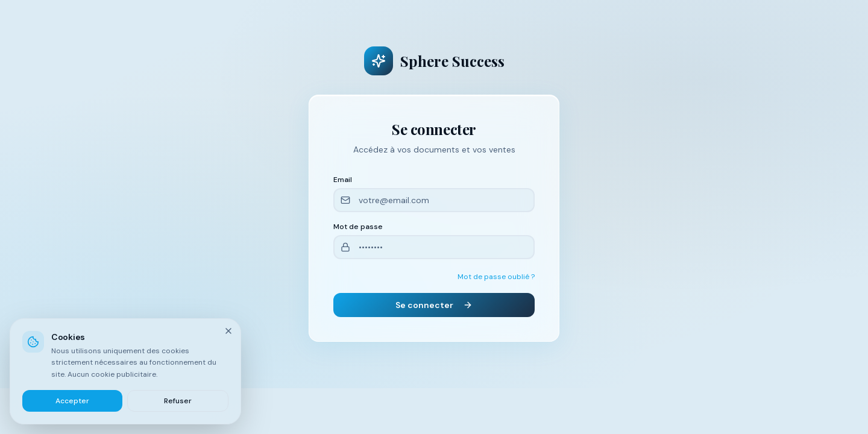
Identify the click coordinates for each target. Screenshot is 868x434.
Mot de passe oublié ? (496, 277)
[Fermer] (228, 331)
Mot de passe (358, 227)
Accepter (72, 401)
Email (343, 180)
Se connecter (434, 305)
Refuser (178, 401)
